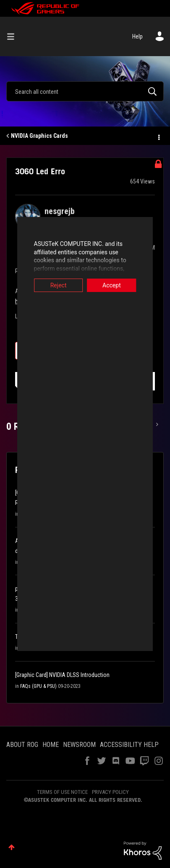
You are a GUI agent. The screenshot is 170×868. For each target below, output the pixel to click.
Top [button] (12, 847)
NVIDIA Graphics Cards (39, 136)
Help (137, 36)
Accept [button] (120, 285)
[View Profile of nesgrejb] (60, 211)
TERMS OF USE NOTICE (62, 792)
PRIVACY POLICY (110, 792)
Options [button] (158, 136)
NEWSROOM (79, 745)
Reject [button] (50, 285)
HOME (51, 745)
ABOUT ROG (22, 745)
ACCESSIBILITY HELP (129, 745)
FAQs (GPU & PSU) (38, 686)
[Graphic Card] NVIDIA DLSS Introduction (62, 675)
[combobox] (85, 91)
